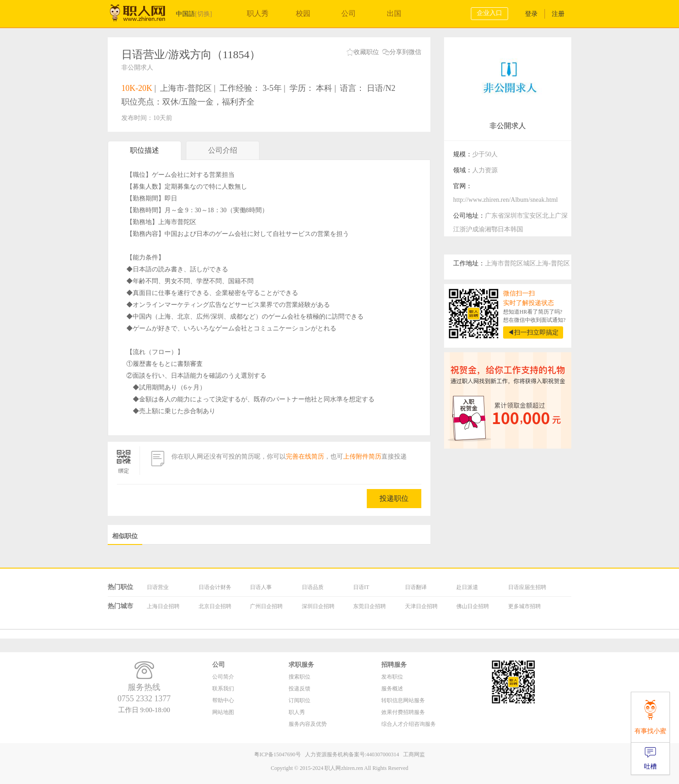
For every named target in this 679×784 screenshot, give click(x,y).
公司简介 (223, 677)
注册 (558, 14)
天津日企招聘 (421, 606)
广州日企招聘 (266, 606)
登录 (531, 14)
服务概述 (392, 689)
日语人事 (261, 587)
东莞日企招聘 (369, 606)
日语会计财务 (215, 587)
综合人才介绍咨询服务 (409, 724)
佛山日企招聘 (473, 606)
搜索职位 (300, 677)
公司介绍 (223, 153)
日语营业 (158, 587)
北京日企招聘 (215, 606)
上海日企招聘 (163, 606)
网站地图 (223, 712)
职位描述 (145, 150)
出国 (394, 13)
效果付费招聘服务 (403, 712)
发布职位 (392, 677)
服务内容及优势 (308, 724)
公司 (349, 13)
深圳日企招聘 (318, 606)
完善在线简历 (305, 457)
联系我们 (223, 689)
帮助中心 (223, 700)
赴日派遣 (467, 587)
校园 (303, 13)
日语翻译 (416, 587)
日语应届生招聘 (527, 587)
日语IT (361, 587)
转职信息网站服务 (403, 700)
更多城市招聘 (524, 606)
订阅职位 (300, 700)
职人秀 (258, 13)
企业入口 (489, 13)
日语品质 (313, 587)
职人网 (144, 15)
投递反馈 (300, 689)
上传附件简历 (362, 457)
